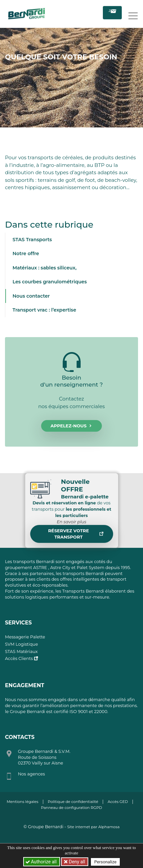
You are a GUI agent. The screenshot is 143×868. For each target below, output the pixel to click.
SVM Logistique (21, 644)
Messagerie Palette (25, 637)
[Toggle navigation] (133, 14)
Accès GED (118, 802)
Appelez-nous (71, 426)
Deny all (76, 862)
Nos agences (32, 774)
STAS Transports (32, 240)
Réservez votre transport (76, 537)
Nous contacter (31, 296)
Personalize (105, 862)
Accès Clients (19, 658)
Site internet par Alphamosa (93, 827)
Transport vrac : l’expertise (44, 310)
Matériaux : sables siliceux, (45, 268)
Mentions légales (22, 802)
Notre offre (26, 253)
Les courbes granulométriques (50, 282)
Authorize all (42, 862)
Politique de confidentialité (73, 802)
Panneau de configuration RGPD (72, 808)
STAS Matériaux (21, 651)
